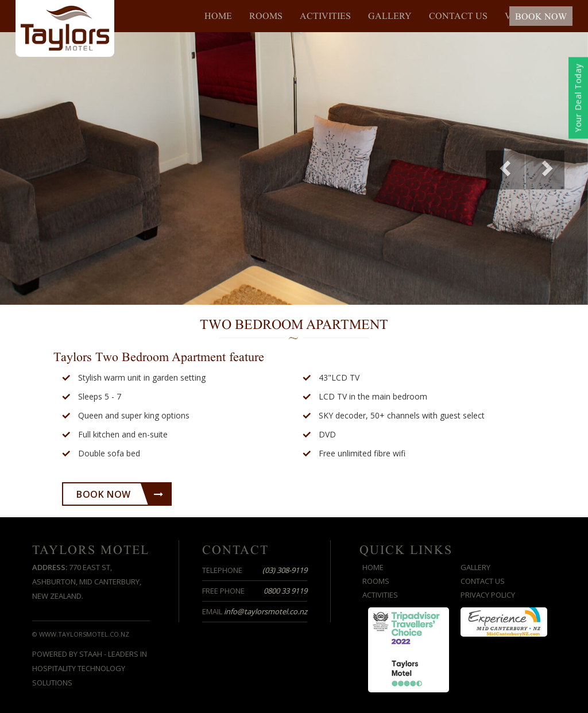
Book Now (120, 494)
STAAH (91, 654)
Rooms (266, 16)
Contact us (458, 16)
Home (218, 16)
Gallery (390, 16)
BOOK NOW (541, 17)
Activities (325, 16)
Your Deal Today (578, 98)
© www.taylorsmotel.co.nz (81, 634)
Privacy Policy (488, 595)
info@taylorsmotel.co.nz (266, 611)
